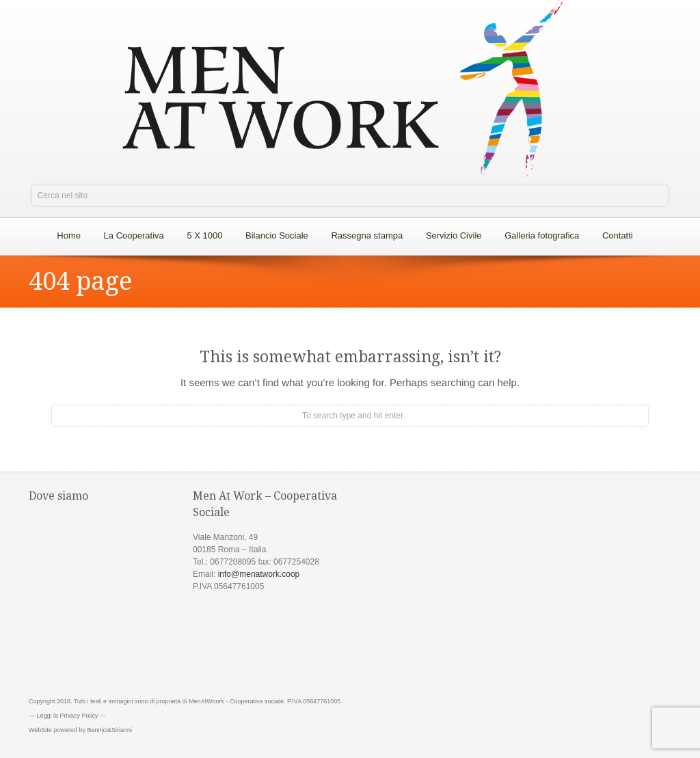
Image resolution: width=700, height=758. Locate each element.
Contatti (618, 235)
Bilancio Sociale (277, 235)
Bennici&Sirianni (109, 730)
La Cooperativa (131, 232)
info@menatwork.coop (259, 574)
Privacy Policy (79, 716)
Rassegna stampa (367, 235)
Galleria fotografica (542, 235)
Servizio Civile (454, 235)
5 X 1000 (204, 235)
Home (69, 235)
